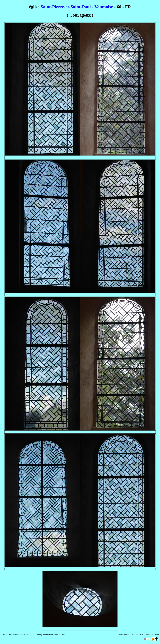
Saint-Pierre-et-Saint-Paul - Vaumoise (77, 7)
